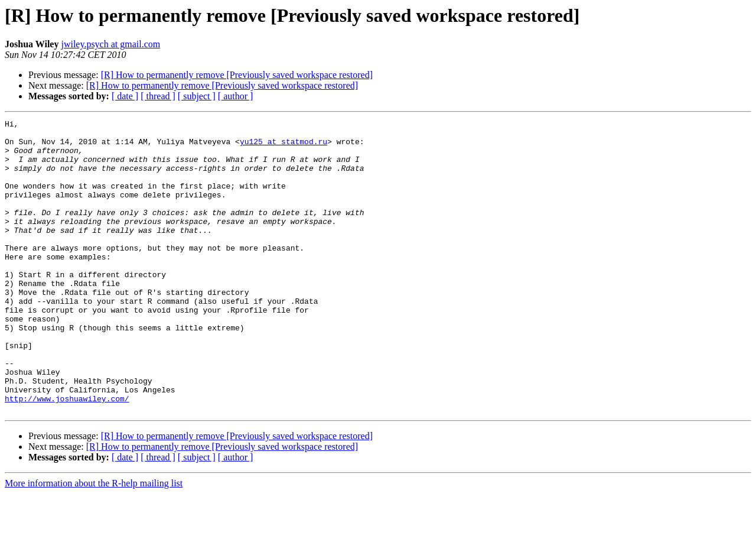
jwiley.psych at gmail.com (110, 44)
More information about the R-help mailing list (94, 542)
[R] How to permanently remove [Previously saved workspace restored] (237, 75)
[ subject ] (197, 96)
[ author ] (236, 96)
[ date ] (125, 96)
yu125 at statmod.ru (283, 147)
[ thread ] (158, 96)
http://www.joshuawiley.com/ (67, 455)
